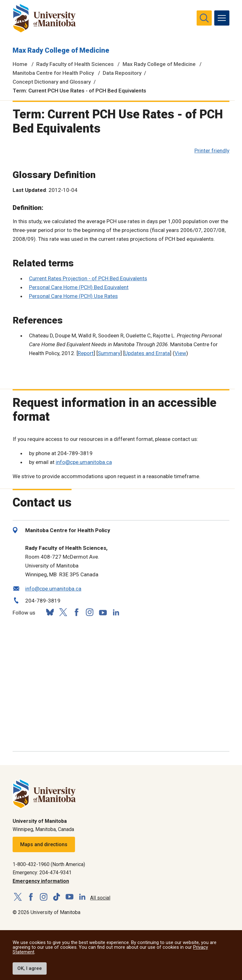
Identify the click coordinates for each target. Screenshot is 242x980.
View (180, 353)
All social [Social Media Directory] (100, 898)
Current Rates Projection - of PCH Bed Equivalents (88, 278)
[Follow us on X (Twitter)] (63, 612)
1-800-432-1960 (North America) (49, 864)
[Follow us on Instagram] (89, 612)
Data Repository (122, 73)
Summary (109, 353)
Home (20, 64)
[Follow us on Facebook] (76, 612)
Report (86, 353)
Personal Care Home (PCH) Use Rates (73, 296)
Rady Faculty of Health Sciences (75, 64)
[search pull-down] (204, 18)
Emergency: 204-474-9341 (42, 873)
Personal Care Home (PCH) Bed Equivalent (79, 287)
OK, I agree (30, 968)
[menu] (222, 18)
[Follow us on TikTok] (57, 897)
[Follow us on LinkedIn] (116, 612)
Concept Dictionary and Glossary (52, 82)
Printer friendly (212, 151)
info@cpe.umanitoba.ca (84, 462)
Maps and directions (44, 844)
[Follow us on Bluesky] (50, 612)
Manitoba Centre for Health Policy (53, 73)
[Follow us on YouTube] (103, 612)
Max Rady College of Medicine (61, 50)
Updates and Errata (147, 353)
